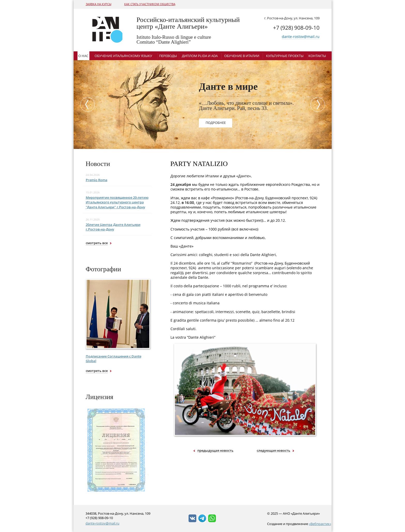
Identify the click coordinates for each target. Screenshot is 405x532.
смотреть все (97, 243)
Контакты (317, 56)
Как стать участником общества (150, 4)
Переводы (168, 56)
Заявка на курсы (99, 4)
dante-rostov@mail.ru (301, 37)
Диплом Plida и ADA (200, 56)
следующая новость (274, 451)
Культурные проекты (285, 56)
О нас (83, 56)
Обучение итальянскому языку (123, 56)
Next (319, 105)
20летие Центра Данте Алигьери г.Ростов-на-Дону (113, 227)
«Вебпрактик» (320, 524)
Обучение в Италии (242, 56)
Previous (86, 105)
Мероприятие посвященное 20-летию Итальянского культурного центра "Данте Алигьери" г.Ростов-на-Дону (117, 202)
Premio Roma (97, 180)
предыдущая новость (215, 451)
